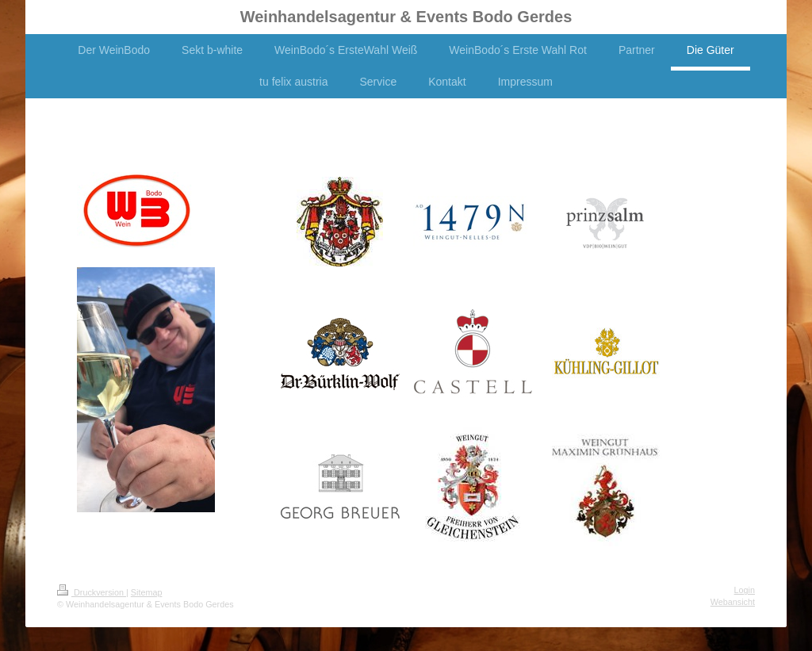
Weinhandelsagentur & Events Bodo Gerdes (406, 17)
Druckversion (92, 592)
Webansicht (733, 602)
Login (745, 590)
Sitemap (147, 592)
